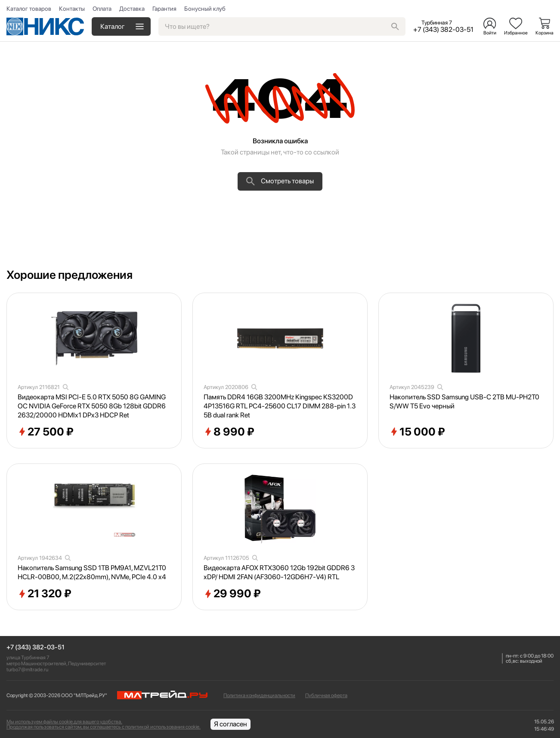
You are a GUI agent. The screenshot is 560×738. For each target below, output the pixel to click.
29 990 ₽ (232, 594)
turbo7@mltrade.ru (27, 670)
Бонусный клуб (205, 9)
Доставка (132, 9)
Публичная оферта (326, 695)
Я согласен (230, 724)
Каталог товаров (29, 9)
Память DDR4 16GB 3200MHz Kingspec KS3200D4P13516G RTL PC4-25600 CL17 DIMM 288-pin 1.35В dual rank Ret (280, 406)
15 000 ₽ (417, 432)
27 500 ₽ (46, 432)
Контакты (72, 9)
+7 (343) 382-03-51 (36, 647)
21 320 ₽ (45, 594)
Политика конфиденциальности (259, 695)
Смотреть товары (280, 181)
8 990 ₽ (229, 432)
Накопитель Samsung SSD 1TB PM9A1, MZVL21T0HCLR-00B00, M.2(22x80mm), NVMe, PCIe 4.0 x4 (92, 572)
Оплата (102, 9)
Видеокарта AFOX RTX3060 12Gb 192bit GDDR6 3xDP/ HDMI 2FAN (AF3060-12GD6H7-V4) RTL (279, 572)
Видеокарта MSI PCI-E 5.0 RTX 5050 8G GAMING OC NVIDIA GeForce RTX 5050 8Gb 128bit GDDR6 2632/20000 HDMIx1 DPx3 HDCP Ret (92, 406)
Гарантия (164, 9)
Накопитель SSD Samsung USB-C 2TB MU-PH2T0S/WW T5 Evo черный (464, 401)
